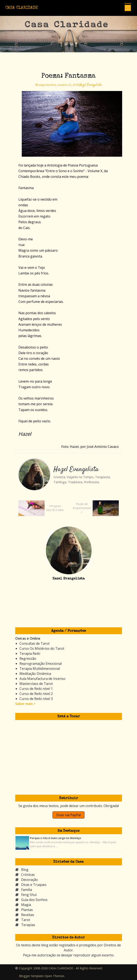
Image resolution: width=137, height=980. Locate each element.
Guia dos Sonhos (34, 900)
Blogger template (31, 976)
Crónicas (28, 875)
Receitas (28, 915)
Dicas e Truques (34, 885)
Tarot (26, 920)
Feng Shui (29, 895)
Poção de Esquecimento (82, 508)
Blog (25, 870)
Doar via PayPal (68, 815)
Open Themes (54, 976)
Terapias (28, 925)
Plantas (27, 910)
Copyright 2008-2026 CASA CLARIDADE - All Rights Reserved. (61, 968)
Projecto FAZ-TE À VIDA (55, 508)
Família (27, 890)
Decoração (29, 880)
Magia (26, 905)
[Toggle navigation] (128, 8)
